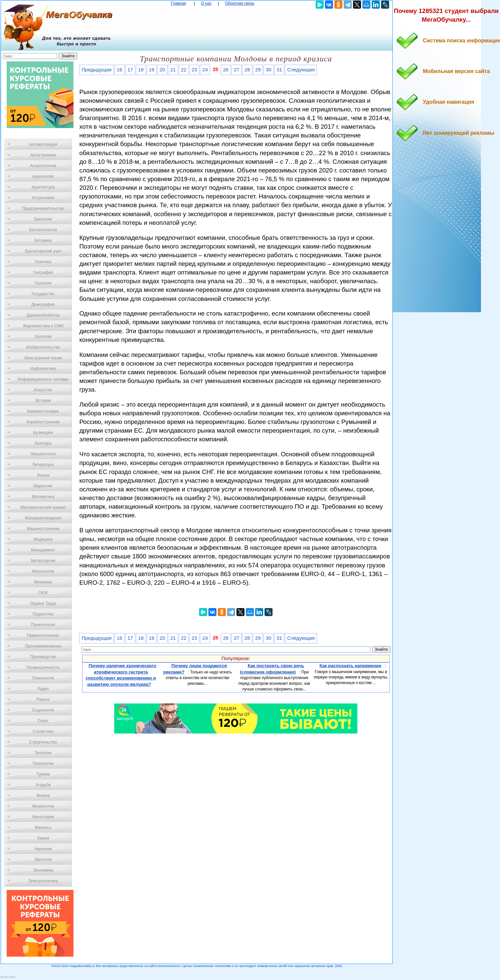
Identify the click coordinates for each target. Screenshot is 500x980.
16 (120, 70)
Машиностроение (43, 529)
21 (173, 70)
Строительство (43, 742)
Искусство (43, 390)
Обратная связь (239, 3)
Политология (43, 625)
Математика (43, 497)
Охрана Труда (43, 603)
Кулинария (43, 433)
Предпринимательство (43, 208)
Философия (43, 817)
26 (226, 70)
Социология (43, 710)
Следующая (301, 70)
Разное (43, 699)
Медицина (43, 539)
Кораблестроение (43, 422)
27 (236, 70)
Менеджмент (43, 550)
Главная (178, 3)
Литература (43, 465)
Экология (43, 860)
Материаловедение (43, 518)
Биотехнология (43, 230)
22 (184, 70)
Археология (43, 176)
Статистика (43, 731)
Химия (43, 838)
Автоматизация (43, 144)
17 (130, 70)
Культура (43, 443)
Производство (43, 657)
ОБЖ (43, 593)
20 (162, 70)
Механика (43, 582)
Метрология (43, 571)
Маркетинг (43, 486)
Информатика (43, 369)
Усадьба (43, 785)
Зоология (43, 337)
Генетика (43, 262)
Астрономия (43, 198)
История (43, 401)
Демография (43, 305)
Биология (43, 219)
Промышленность (43, 667)
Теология (43, 753)
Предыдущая (97, 70)
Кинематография (43, 411)
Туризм (43, 774)
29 (258, 70)
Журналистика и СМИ (43, 326)
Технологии (43, 764)
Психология (43, 678)
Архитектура (43, 187)
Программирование (43, 646)
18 (141, 70)
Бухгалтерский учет (43, 251)
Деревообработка (43, 315)
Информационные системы (43, 379)
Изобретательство (43, 347)
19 (152, 70)
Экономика (43, 870)
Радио (43, 689)
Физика (43, 796)
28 (247, 70)
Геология (43, 283)
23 (194, 70)
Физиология (43, 806)
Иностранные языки (43, 358)
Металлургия (43, 561)
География (43, 273)
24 (205, 70)
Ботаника (43, 240)
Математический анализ (43, 507)
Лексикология (43, 454)
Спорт (43, 721)
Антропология (43, 166)
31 (279, 70)
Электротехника (43, 881)
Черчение (43, 849)
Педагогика (43, 614)
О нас (206, 3)
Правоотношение (43, 635)
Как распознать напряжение (350, 666)
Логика (43, 475)
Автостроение (43, 155)
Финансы (43, 828)
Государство (43, 294)
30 (269, 70)
